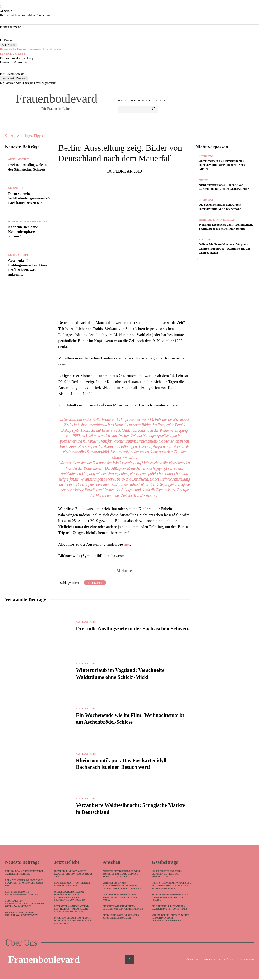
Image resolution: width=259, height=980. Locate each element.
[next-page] (197, 260)
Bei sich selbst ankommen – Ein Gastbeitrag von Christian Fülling (170, 898)
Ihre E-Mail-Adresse (12, 74)
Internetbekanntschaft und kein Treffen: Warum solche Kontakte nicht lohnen (71, 910)
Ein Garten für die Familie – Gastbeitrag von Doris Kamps (169, 908)
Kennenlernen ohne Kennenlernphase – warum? (23, 232)
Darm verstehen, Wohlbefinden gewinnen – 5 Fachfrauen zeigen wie (29, 198)
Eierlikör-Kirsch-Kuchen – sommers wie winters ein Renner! (123, 908)
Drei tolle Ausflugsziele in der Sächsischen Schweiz (132, 629)
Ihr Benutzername (11, 27)
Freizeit (95, 583)
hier (127, 544)
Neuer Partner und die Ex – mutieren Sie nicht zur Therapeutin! (168, 875)
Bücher (204, 180)
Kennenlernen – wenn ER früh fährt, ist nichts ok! (72, 885)
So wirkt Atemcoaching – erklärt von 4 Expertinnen (21, 915)
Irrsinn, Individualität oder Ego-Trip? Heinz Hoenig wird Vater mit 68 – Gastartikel (172, 886)
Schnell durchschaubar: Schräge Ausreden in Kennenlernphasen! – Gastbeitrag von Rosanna (70, 897)
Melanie (124, 571)
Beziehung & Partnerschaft (28, 221)
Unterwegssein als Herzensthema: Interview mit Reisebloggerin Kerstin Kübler (223, 165)
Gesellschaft (18, 255)
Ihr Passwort (7, 40)
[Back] (1, 7)
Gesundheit (17, 188)
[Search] (154, 109)
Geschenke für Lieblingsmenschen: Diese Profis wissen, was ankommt (25, 904)
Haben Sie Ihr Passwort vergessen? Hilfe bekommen (31, 49)
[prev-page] (196, 260)
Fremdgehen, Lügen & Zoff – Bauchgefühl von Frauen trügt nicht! (73, 875)
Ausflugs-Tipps (30, 136)
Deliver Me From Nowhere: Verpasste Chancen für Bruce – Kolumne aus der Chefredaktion (224, 248)
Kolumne (205, 240)
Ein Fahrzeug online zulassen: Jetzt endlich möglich (121, 917)
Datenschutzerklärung (13, 54)
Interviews (206, 156)
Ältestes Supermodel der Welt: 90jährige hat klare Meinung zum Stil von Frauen (122, 875)
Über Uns (21, 944)
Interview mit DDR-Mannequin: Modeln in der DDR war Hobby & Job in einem (73, 921)
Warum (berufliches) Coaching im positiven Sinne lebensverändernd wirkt (170, 919)
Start (9, 136)
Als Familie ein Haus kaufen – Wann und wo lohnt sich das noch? (120, 898)
